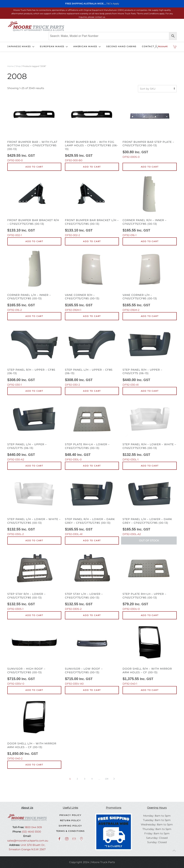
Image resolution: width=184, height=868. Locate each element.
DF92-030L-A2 (150, 505)
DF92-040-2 (34, 729)
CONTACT (148, 46)
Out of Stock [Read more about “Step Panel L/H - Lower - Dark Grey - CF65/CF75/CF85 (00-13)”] (149, 541)
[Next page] (114, 779)
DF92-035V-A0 (92, 654)
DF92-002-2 (92, 206)
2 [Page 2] (77, 779)
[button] (174, 851)
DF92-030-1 (34, 355)
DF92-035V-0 (34, 654)
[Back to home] (36, 26)
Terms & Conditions (70, 831)
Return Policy (70, 820)
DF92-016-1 (150, 206)
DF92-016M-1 (92, 280)
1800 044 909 (33, 827)
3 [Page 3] (85, 779)
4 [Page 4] (92, 779)
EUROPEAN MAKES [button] (54, 46)
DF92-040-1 (150, 654)
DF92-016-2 (34, 280)
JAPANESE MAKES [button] (21, 46)
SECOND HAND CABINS (121, 46)
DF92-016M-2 (150, 280)
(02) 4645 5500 (31, 832)
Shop (18, 66)
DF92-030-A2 (34, 430)
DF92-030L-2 (34, 505)
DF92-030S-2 (92, 579)
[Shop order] (157, 89)
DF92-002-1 (34, 206)
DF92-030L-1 (150, 430)
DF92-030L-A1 (92, 505)
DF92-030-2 (92, 355)
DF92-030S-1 (34, 579)
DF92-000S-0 (150, 127)
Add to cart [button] (34, 167)
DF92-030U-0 (150, 579)
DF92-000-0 (34, 129)
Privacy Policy (70, 815)
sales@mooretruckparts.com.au (28, 841)
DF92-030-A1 (150, 355)
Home (11, 66)
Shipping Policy (70, 826)
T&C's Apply (113, 4)
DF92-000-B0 (92, 129)
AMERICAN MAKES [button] (87, 46)
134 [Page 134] (107, 779)
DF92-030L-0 (92, 430)
